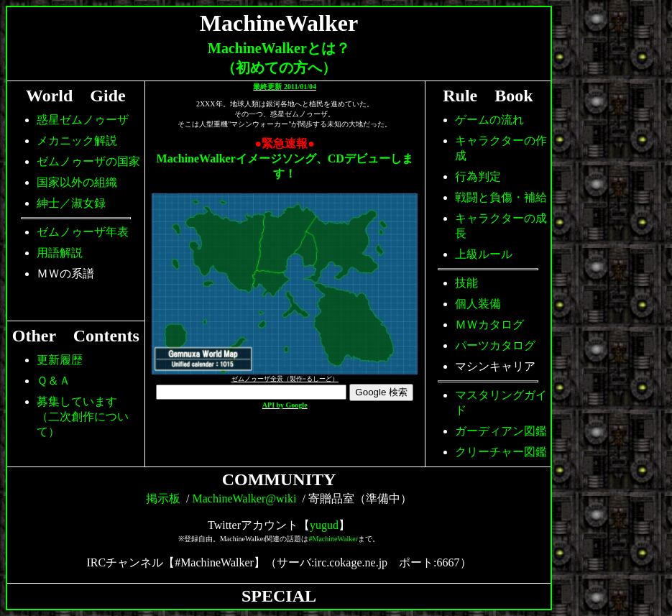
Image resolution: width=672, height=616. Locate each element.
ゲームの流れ (489, 120)
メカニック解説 (77, 141)
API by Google (285, 405)
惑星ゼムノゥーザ (83, 120)
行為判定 (478, 176)
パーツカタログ (495, 345)
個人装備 (478, 304)
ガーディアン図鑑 (501, 431)
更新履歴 (60, 360)
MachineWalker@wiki (245, 498)
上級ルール (484, 254)
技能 (466, 283)
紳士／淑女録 (71, 203)
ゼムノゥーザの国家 (88, 161)
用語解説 (60, 253)
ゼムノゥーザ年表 (83, 232)
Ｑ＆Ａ (54, 381)
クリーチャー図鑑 (501, 452)
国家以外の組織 (77, 182)
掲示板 (163, 498)
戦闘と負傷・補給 (501, 197)
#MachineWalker (334, 539)
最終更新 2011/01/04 (285, 87)
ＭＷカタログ (489, 325)
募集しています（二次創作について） (83, 417)
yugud (324, 525)
